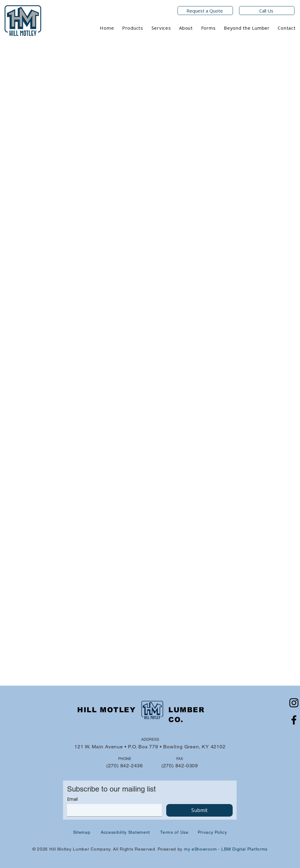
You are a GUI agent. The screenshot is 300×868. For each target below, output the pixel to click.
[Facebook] (294, 720)
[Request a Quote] (205, 11)
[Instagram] (294, 703)
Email (72, 799)
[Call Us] (267, 11)
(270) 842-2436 (125, 766)
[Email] (112, 810)
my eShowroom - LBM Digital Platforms (226, 849)
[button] (133, 28)
